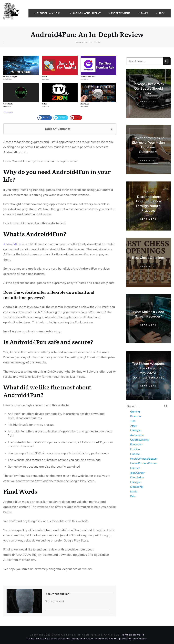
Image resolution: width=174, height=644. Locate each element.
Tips (133, 421)
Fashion (135, 449)
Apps (133, 426)
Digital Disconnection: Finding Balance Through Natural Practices (148, 201)
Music (134, 491)
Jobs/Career (137, 473)
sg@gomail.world (133, 635)
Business (136, 416)
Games (8, 112)
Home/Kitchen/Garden (144, 463)
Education (136, 444)
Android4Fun (12, 244)
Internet (135, 468)
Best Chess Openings (148, 258)
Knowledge (137, 477)
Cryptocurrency (140, 440)
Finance (135, 454)
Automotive (137, 435)
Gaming (135, 412)
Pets (133, 496)
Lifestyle (135, 430)
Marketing (136, 487)
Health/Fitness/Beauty (144, 459)
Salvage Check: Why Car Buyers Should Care (148, 88)
